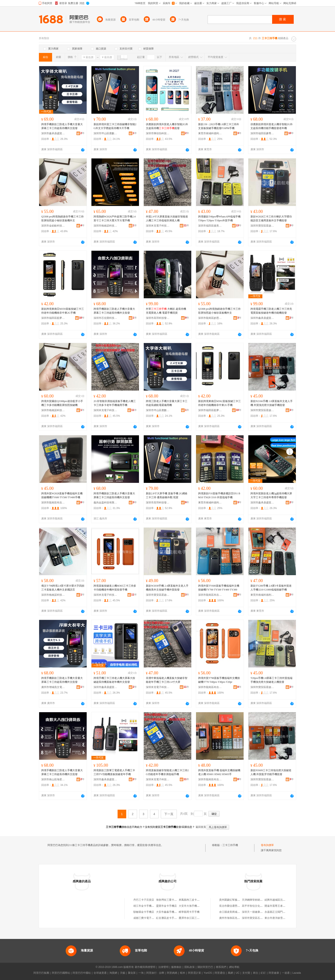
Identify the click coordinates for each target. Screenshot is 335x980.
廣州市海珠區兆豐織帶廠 (233, 918)
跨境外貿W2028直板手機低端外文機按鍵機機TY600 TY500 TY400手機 (62, 495)
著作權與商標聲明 (145, 967)
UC (238, 973)
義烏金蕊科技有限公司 (105, 503)
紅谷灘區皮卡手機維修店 (170, 918)
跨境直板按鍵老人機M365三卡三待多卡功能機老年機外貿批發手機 (115, 588)
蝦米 (183, 973)
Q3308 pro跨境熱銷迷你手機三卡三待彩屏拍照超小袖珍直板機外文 (62, 219)
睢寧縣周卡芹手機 (189, 912)
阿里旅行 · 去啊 (155, 973)
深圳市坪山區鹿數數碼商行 (105, 133)
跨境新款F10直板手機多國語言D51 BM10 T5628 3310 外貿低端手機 (219, 495)
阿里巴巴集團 (41, 973)
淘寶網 (113, 973)
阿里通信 (220, 973)
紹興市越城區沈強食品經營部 (281, 900)
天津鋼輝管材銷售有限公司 (257, 900)
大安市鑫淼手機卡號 (168, 912)
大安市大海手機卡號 (190, 906)
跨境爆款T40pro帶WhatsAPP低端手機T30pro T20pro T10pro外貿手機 (219, 219)
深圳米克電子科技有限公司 (158, 226)
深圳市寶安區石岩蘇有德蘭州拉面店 (263, 918)
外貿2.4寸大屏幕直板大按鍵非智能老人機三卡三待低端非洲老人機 (167, 219)
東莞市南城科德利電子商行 (210, 133)
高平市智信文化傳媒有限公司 (259, 906)
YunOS (208, 973)
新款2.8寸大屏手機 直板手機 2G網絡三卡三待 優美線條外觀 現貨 (167, 495)
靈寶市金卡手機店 (166, 906)
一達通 (286, 973)
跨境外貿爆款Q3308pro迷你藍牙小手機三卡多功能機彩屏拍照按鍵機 (62, 403)
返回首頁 (201, 827)
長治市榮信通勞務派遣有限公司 (237, 906)
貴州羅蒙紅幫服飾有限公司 (235, 900)
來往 (255, 973)
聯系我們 (221, 967)
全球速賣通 (100, 973)
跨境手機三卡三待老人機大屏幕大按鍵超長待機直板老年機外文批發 (114, 680)
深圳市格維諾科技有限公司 (105, 226)
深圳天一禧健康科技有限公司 (259, 912)
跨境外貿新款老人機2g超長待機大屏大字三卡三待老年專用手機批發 (271, 495)
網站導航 (234, 967)
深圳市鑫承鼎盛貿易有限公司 (53, 133)
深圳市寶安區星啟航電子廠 (262, 226)
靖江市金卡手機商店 (145, 906)
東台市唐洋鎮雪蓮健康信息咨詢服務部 (287, 918)
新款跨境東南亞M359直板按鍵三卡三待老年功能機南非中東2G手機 (63, 311)
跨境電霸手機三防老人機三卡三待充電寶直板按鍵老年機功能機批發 (271, 311)
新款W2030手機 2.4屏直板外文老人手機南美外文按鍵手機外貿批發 (167, 588)
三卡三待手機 (230, 845)
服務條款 (176, 967)
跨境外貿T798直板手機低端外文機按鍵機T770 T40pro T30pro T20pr (219, 680)
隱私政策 (190, 967)
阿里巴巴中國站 (82, 973)
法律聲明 (163, 967)
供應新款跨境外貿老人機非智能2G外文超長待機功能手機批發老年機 (272, 126)
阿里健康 (274, 973)
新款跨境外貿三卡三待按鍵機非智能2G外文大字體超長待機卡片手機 (115, 126)
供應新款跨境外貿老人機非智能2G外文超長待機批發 (167, 126)
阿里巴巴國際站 (61, 973)
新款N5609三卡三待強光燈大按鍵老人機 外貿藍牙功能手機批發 (271, 772)
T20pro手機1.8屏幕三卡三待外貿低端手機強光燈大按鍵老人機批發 (271, 680)
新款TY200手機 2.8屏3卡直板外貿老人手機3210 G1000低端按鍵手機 (271, 588)
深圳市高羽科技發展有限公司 (158, 318)
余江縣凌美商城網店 (231, 912)
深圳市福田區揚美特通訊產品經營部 (210, 226)
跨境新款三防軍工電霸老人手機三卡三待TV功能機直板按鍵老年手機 (114, 772)
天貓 (123, 973)
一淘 (141, 973)
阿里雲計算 (195, 973)
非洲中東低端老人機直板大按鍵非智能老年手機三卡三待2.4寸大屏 (167, 680)
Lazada (297, 973)
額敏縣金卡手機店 (144, 912)
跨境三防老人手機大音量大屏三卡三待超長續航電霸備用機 (167, 403)
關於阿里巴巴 (205, 967)
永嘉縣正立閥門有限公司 (279, 912)
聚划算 (132, 973)
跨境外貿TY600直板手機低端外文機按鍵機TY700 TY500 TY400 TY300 (219, 588)
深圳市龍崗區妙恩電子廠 (210, 318)
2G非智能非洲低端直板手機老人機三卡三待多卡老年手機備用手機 (115, 403)
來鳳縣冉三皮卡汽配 (190, 900)
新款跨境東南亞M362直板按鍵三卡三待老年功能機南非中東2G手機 (219, 403)
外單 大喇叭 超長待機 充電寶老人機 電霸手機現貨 (166, 311)
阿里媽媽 (172, 973)
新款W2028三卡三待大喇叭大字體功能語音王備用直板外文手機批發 (271, 219)
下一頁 (169, 814)
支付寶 (246, 973)
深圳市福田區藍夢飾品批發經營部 (53, 318)
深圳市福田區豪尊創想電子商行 (262, 133)
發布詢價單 (267, 845)
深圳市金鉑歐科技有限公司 (53, 226)
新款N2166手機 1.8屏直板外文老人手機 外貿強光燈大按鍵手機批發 (272, 403)
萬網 (230, 973)
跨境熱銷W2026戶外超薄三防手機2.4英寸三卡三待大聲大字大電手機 (115, 219)
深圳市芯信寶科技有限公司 (105, 318)
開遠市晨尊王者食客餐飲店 (280, 906)
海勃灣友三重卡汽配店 (169, 900)
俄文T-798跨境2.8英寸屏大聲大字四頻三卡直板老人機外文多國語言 (63, 588)
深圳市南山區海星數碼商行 (53, 779)
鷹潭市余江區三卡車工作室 (194, 918)
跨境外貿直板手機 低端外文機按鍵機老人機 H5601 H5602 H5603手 (219, 772)
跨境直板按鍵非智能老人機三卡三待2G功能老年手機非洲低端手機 (167, 772)
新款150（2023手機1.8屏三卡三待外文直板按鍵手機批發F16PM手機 (219, 126)
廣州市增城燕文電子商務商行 (53, 687)
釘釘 (263, 973)
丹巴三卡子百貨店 (144, 900)
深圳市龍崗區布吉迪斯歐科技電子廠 (53, 503)
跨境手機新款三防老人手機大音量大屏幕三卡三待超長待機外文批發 (62, 126)
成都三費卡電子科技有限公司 (150, 918)
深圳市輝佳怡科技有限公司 (158, 133)
